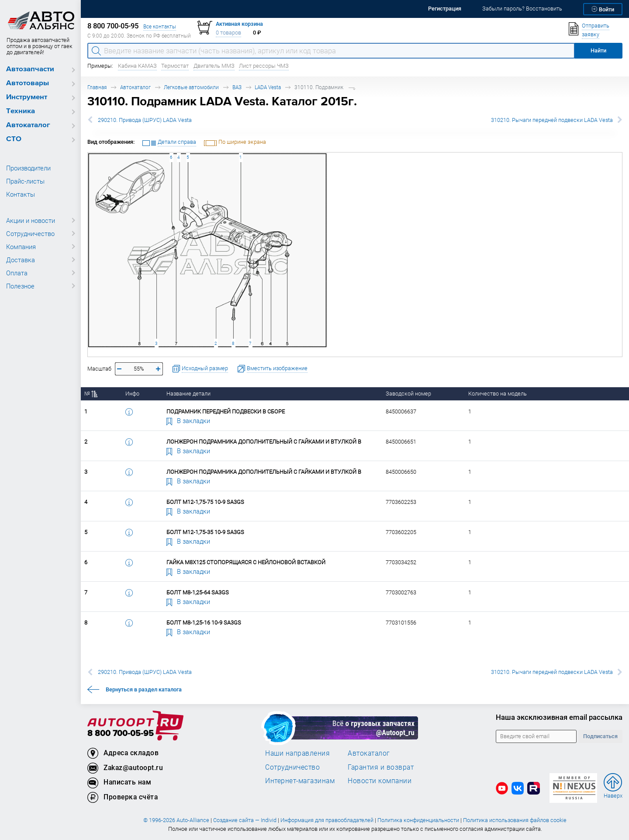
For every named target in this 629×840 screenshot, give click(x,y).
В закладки (188, 420)
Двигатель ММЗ (214, 66)
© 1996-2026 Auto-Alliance (176, 820)
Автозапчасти (30, 69)
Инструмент (27, 97)
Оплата (17, 273)
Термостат (175, 66)
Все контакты (160, 26)
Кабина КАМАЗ (137, 66)
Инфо (132, 394)
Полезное (20, 286)
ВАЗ (237, 87)
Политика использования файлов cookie (515, 820)
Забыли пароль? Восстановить (522, 9)
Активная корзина (239, 24)
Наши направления (297, 753)
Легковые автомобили (191, 87)
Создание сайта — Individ (245, 820)
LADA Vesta (268, 87)
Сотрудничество (30, 233)
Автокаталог (28, 125)
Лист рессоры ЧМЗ (264, 66)
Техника (21, 111)
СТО (14, 139)
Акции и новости (31, 220)
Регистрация (445, 9)
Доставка (21, 260)
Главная (97, 87)
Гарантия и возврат (381, 767)
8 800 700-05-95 (121, 734)
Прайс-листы (25, 181)
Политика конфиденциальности (418, 820)
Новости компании (380, 781)
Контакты (21, 194)
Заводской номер (408, 394)
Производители (28, 168)
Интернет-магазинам (300, 781)
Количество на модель (498, 394)
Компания (21, 246)
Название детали (188, 394)
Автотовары (28, 83)
